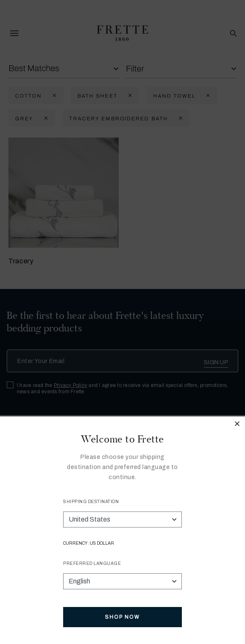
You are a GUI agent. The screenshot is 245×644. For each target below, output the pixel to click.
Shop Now (122, 617)
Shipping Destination (91, 502)
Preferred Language (92, 563)
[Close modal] (237, 425)
